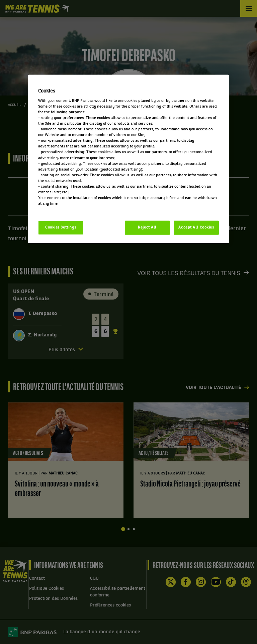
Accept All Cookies (196, 228)
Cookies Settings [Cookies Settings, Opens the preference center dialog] (61, 228)
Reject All (147, 228)
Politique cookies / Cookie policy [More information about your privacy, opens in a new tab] (68, 209)
